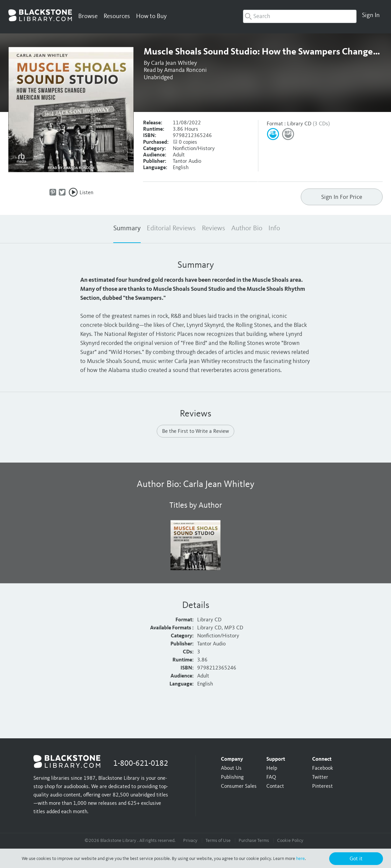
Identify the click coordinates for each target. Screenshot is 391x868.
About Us (231, 768)
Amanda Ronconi (185, 70)
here (300, 859)
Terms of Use (218, 841)
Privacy (190, 841)
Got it (356, 859)
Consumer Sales (239, 786)
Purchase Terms (254, 841)
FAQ (271, 777)
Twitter (320, 777)
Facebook (322, 768)
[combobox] (300, 16)
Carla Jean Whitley (174, 63)
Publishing (232, 777)
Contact (275, 786)
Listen (86, 193)
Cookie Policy (290, 841)
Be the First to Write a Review (195, 431)
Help (272, 768)
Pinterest (322, 786)
